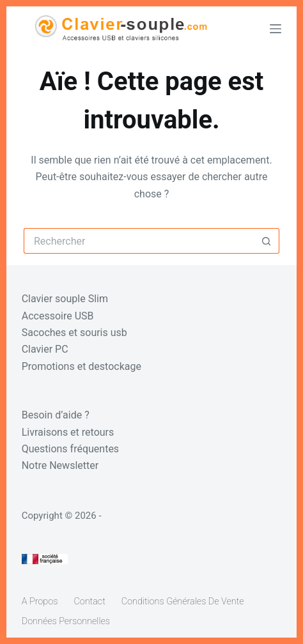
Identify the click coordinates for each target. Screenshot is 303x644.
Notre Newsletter (60, 465)
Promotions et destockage (82, 366)
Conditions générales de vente (183, 602)
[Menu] (276, 29)
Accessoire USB (58, 316)
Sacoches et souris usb (74, 333)
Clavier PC (45, 349)
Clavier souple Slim (65, 299)
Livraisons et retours (68, 432)
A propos (40, 602)
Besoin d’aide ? (56, 415)
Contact (89, 602)
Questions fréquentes (70, 449)
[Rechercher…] (139, 241)
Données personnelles (66, 621)
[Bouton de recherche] (267, 241)
